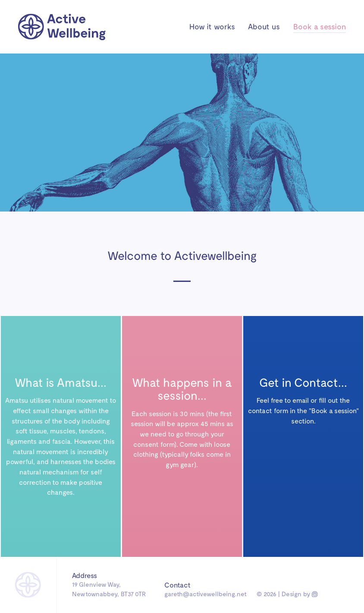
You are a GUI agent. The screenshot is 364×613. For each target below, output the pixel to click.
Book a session (320, 26)
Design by (299, 594)
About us (264, 26)
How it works (212, 26)
